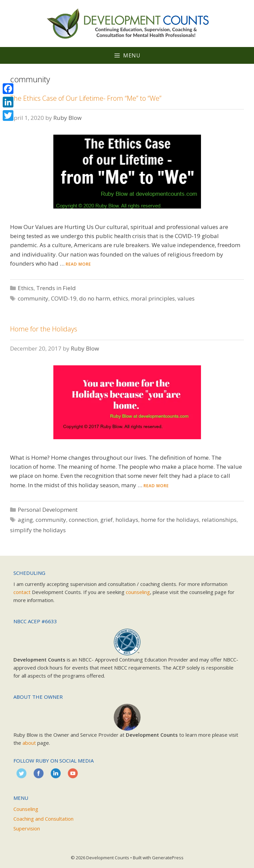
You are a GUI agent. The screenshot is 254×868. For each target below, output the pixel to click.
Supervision (27, 828)
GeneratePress (168, 858)
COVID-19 (64, 298)
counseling (138, 592)
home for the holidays (170, 520)
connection (83, 520)
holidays (127, 520)
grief (107, 520)
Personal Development (48, 510)
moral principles (153, 298)
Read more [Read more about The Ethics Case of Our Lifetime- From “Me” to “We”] (78, 264)
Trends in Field (56, 288)
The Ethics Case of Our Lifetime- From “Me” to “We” (86, 98)
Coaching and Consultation (43, 819)
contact (22, 592)
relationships (219, 520)
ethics (120, 298)
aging (25, 520)
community (33, 298)
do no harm (95, 298)
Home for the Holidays (44, 329)
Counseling (26, 809)
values (186, 298)
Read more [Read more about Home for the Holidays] (156, 486)
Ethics (26, 288)
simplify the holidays (38, 530)
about (29, 743)
